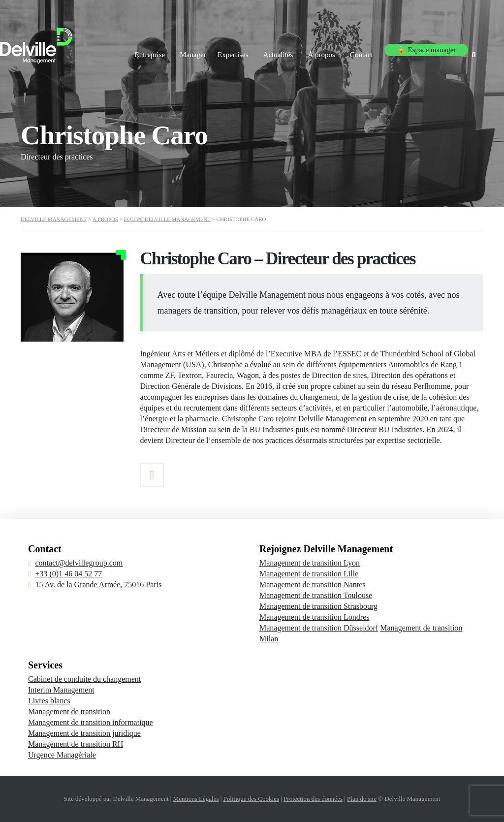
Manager (170, 48)
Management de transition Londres (315, 617)
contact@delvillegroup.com (79, 563)
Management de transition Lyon (310, 563)
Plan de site (362, 799)
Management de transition (69, 711)
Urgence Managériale (62, 755)
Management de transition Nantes (313, 585)
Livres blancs (49, 701)
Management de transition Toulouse (316, 595)
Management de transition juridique (84, 733)
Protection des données (313, 799)
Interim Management (61, 690)
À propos (317, 48)
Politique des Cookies (251, 799)
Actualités (268, 48)
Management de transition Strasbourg (318, 606)
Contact (362, 48)
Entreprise (123, 48)
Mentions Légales (196, 799)
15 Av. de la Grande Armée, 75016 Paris (98, 585)
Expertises (219, 48)
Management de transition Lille (309, 574)
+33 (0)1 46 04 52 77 (68, 574)
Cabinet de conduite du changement (84, 679)
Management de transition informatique (91, 722)
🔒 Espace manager (425, 48)
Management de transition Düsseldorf (319, 628)
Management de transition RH (76, 744)
